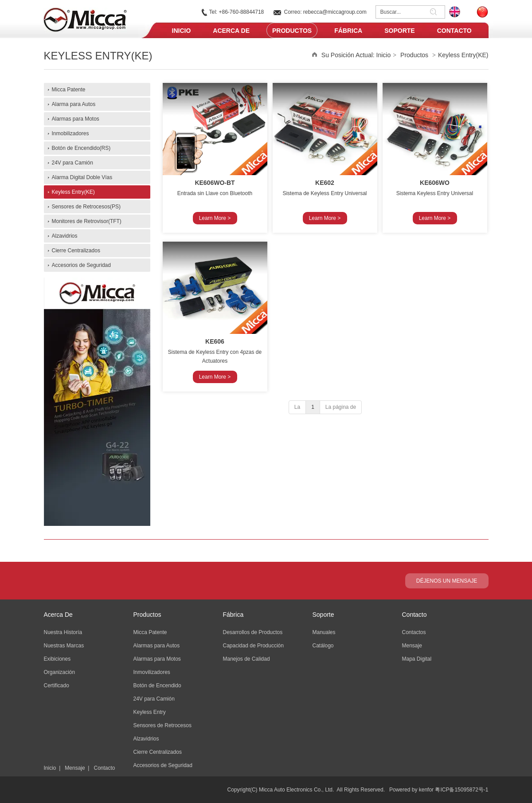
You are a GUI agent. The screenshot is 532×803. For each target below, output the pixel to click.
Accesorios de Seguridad (163, 765)
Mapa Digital (417, 659)
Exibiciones (57, 659)
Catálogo (323, 646)
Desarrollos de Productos (253, 632)
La (297, 407)
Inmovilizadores (152, 672)
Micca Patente (150, 632)
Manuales (324, 632)
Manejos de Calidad (246, 659)
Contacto (104, 768)
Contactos (414, 632)
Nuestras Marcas (64, 646)
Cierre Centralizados (158, 752)
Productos (414, 55)
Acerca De (58, 615)
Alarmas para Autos (157, 646)
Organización (60, 672)
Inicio (384, 55)
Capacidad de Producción (253, 646)
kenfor (426, 790)
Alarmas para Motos (157, 659)
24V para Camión (154, 699)
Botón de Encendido (157, 685)
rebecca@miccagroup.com (335, 12)
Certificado (57, 685)
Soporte (323, 615)
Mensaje (75, 768)
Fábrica (233, 615)
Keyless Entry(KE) (463, 55)
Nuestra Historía (63, 632)
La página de (341, 407)
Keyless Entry (150, 712)
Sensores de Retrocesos (162, 725)
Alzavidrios (146, 739)
